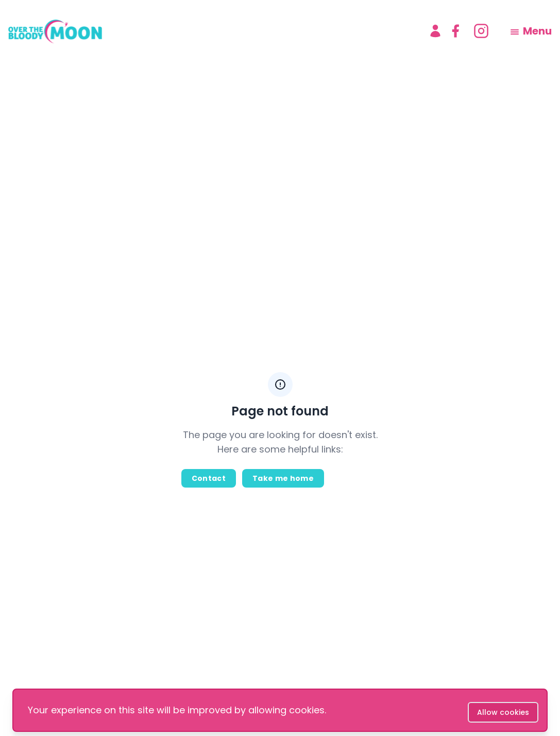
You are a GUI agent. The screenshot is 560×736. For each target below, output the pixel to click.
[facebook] (455, 31)
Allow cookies (503, 712)
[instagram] (481, 31)
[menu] (531, 31)
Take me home (283, 478)
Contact (209, 478)
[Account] (435, 31)
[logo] (210, 31)
